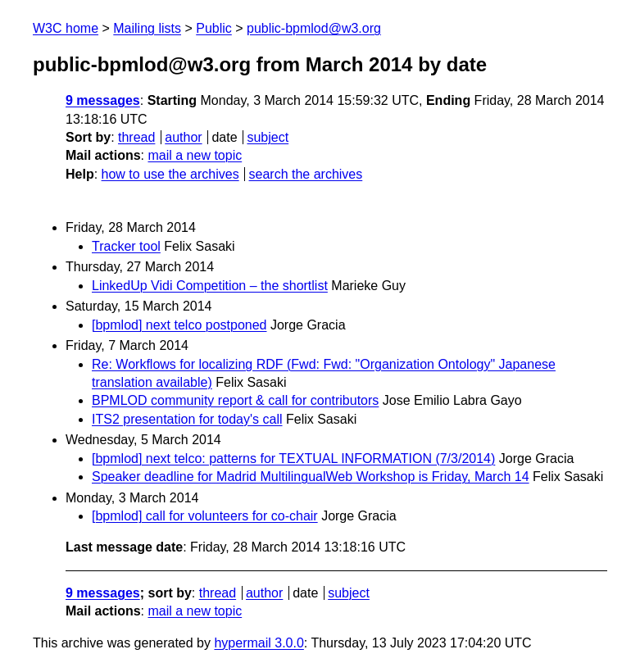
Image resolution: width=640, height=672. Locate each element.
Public (214, 28)
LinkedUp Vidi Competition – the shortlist (210, 286)
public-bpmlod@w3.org (314, 28)
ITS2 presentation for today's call (187, 419)
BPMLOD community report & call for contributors (235, 400)
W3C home (66, 28)
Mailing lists (147, 28)
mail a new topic (195, 155)
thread (136, 137)
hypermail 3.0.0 (259, 643)
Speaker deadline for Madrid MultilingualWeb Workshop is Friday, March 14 (311, 477)
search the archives (306, 174)
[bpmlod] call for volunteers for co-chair (205, 516)
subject (268, 137)
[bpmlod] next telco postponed (179, 325)
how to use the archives (170, 174)
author (183, 137)
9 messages (103, 100)
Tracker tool (126, 246)
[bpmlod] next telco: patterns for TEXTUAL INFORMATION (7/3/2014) (293, 459)
